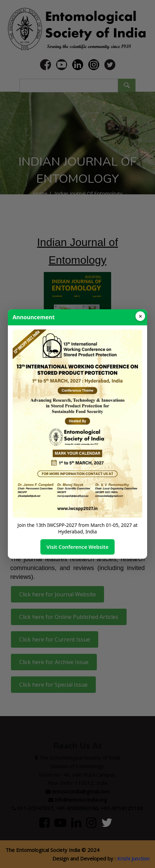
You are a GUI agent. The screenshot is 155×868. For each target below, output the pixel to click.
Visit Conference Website (78, 547)
